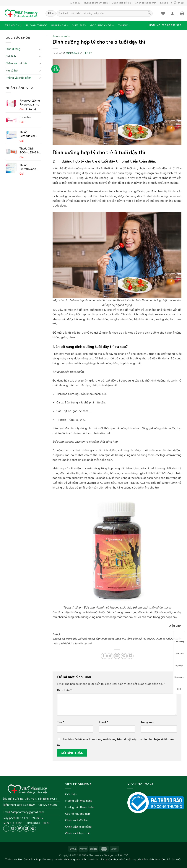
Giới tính (11, 56)
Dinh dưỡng (13, 49)
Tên (61, 722)
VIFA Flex (79, 25)
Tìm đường (179, 638)
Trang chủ (13, 25)
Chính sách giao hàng (78, 827)
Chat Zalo (179, 650)
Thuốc (124, 25)
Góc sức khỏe (102, 25)
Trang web (147, 722)
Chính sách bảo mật (146, 3)
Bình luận (64, 690)
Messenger (179, 674)
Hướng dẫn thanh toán (96, 3)
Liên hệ (164, 3)
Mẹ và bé (12, 71)
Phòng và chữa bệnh (18, 78)
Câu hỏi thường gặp (78, 814)
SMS (179, 686)
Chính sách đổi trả (121, 3)
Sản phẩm (60, 25)
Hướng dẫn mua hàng (79, 801)
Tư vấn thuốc (36, 25)
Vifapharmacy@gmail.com (28, 812)
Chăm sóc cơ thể (16, 64)
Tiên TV (88, 53)
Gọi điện (179, 662)
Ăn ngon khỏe (61, 36)
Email (104, 722)
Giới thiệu (75, 3)
